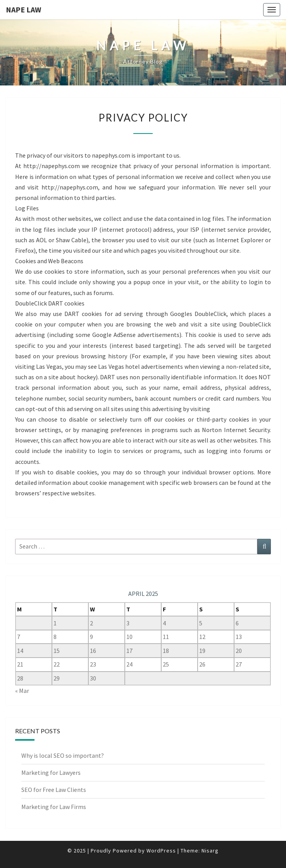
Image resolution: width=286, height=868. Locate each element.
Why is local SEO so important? (63, 755)
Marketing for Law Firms (54, 807)
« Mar (22, 691)
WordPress (161, 851)
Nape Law (23, 10)
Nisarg (210, 851)
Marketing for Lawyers (51, 773)
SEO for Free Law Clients (54, 790)
